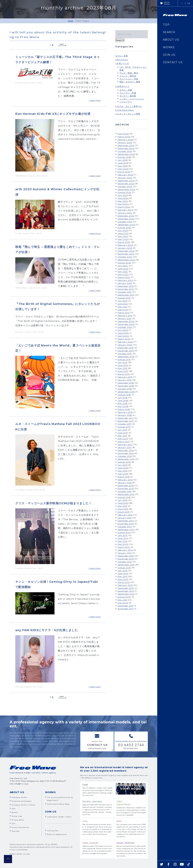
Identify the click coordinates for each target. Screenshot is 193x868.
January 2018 (125, 415)
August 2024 (124, 192)
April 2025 (123, 169)
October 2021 (125, 292)
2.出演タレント (122, 86)
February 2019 (125, 377)
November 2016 (126, 453)
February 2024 (125, 210)
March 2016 (124, 477)
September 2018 (126, 392)
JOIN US (169, 55)
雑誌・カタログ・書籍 (130, 82)
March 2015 (124, 512)
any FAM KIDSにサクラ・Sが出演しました (47, 630)
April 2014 (123, 544)
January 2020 (125, 345)
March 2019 (124, 374)
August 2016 (124, 462)
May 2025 (123, 166)
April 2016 (123, 474)
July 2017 (123, 430)
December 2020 (126, 321)
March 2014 (124, 547)
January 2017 (125, 447)
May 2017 (123, 436)
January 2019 (125, 380)
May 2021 (123, 307)
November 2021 (126, 289)
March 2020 (124, 339)
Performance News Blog (58, 804)
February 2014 (125, 550)
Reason (15, 812)
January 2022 (125, 283)
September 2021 (126, 295)
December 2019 (126, 348)
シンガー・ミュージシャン (132, 99)
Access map (17, 816)
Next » (62, 45)
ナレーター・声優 (128, 93)
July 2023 (123, 230)
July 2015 (122, 500)
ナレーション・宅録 (129, 79)
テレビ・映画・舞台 (129, 73)
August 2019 (124, 359)
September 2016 (126, 459)
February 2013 (125, 585)
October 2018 (125, 389)
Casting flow (53, 831)
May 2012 (123, 600)
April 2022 (123, 274)
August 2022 (124, 263)
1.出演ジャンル (122, 63)
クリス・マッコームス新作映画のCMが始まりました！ (54, 503)
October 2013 (125, 562)
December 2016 (126, 450)
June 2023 (123, 233)
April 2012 (123, 603)
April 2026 (123, 134)
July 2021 (123, 301)
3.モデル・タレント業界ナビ (129, 106)
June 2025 (123, 163)
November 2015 (126, 488)
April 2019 (123, 371)
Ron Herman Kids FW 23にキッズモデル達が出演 (53, 114)
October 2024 (125, 186)
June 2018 (123, 400)
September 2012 (126, 594)
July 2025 (123, 160)
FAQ (13, 809)
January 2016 (125, 483)
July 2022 (123, 266)
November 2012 (126, 591)
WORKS (169, 47)
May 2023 (123, 236)
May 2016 (123, 471)
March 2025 (124, 172)
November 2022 (126, 254)
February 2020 (126, 342)
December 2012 (126, 588)
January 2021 (125, 318)
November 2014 (126, 524)
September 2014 (126, 529)
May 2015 (122, 506)
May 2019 (123, 368)
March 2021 (124, 312)
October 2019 (125, 354)
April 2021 (123, 310)
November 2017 (126, 421)
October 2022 (125, 257)
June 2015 (123, 503)
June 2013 (123, 573)
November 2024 (126, 183)
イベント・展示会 (128, 76)
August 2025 (124, 157)
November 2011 (126, 609)
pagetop (8, 859)
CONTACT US (173, 62)
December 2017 (126, 418)
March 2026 (124, 137)
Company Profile (19, 797)
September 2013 (126, 565)
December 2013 (126, 556)
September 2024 (126, 189)
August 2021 (124, 298)
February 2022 (125, 280)
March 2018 (124, 409)
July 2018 (123, 398)
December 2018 (126, 383)
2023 (79, 21)
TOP (166, 25)
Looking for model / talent (59, 817)
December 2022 (126, 251)
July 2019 (123, 362)
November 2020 (126, 324)
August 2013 (124, 568)
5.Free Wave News (125, 110)
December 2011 (125, 606)
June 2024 (123, 198)
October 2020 (125, 327)
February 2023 (125, 245)
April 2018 (123, 406)
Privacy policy (18, 820)
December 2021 (126, 286)
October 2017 (125, 424)
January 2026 (125, 142)
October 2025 (125, 151)
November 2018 (126, 386)
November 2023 (126, 219)
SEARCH (169, 32)
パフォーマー (126, 102)
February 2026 (125, 140)
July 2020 (123, 330)
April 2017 (123, 439)
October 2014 (125, 527)
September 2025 (126, 154)
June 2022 (123, 269)
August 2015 (124, 497)
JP (182, 3)
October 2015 (125, 491)
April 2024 (123, 204)
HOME (70, 21)
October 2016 (125, 456)
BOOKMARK (167, 3)
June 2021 (123, 304)
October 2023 (125, 222)
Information (122, 60)
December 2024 (126, 181)
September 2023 (126, 225)
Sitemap (15, 831)
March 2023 (124, 242)
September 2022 (126, 260)
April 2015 (123, 509)
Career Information (20, 827)
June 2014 (123, 538)
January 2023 (125, 248)
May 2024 (123, 201)
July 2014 (123, 535)
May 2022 (123, 271)
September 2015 (126, 494)
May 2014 (123, 541)
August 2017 (124, 427)
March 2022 (124, 277)
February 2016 (125, 480)
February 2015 (125, 515)
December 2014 (126, 521)
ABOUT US (171, 40)
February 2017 (125, 444)
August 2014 (124, 532)
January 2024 (125, 213)
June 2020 (123, 333)
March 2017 (124, 441)
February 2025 (125, 175)
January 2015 (125, 518)
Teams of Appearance (57, 834)
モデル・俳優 (122, 56)
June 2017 (123, 433)
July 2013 (123, 570)
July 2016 (123, 465)
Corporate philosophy (22, 801)
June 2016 (123, 468)
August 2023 (124, 227)
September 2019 (126, 356)
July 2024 (123, 195)
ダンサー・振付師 (128, 96)
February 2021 (125, 315)
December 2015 (126, 485)
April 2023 (123, 239)
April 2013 (123, 579)
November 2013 (126, 559)
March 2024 (124, 207)
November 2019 (126, 351)
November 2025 (126, 148)
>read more (95, 100)
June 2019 (123, 365)
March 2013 (124, 582)
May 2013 (123, 576)
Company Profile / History (23, 805)
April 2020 (123, 336)
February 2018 (125, 412)
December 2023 (126, 216)
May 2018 (123, 403)
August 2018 (124, 395)
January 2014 (125, 553)
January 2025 (125, 178)
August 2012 (124, 597)
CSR (13, 824)
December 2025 (126, 145)
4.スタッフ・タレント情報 (128, 114)
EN (189, 3)
